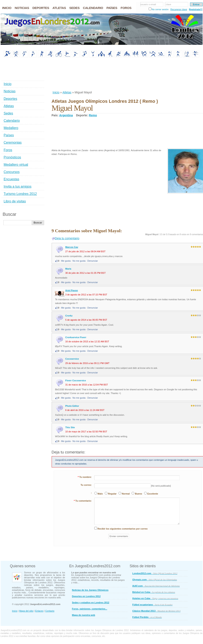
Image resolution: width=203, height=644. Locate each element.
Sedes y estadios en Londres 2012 (91, 603)
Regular (112, 494)
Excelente (153, 494)
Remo (93, 115)
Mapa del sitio (26, 611)
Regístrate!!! (196, 9)
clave (169, 4)
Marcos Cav (72, 247)
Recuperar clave (179, 9)
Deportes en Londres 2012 (86, 596)
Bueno (138, 494)
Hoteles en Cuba (155, 598)
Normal (126, 494)
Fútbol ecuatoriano (153, 605)
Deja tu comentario (67, 238)
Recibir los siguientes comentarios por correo (123, 529)
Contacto (50, 611)
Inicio (56, 92)
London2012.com (155, 573)
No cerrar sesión (160, 9)
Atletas (67, 92)
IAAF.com (156, 586)
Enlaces (39, 611)
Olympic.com (155, 580)
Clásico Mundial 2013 (156, 611)
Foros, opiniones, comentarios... (90, 609)
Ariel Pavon (72, 290)
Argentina (66, 115)
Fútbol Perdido (147, 617)
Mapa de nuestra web (84, 615)
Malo (100, 494)
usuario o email (148, 4)
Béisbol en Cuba (154, 592)
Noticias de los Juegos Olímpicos (90, 590)
